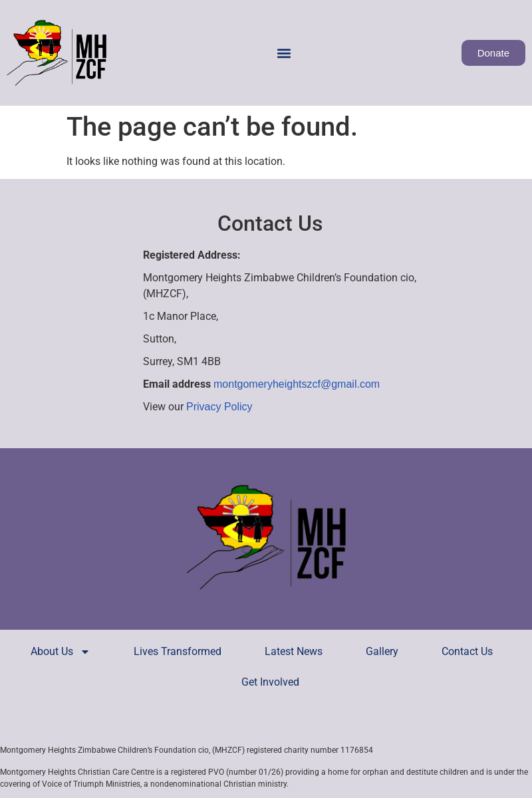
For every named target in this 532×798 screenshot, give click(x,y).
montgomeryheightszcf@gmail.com (297, 384)
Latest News (294, 651)
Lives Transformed (178, 651)
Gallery (382, 651)
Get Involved (270, 682)
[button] (284, 53)
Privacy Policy (219, 407)
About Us (61, 652)
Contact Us (467, 651)
